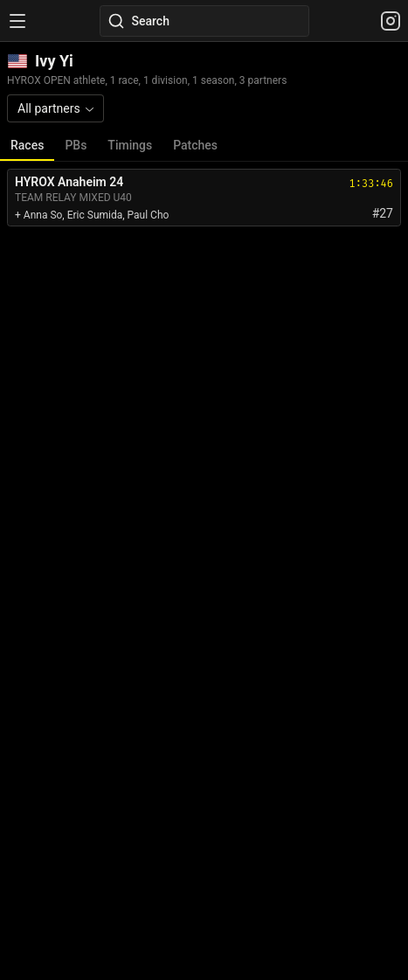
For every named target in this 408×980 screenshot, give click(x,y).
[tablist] (204, 146)
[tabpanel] (204, 198)
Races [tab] (27, 145)
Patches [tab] (195, 145)
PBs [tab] (76, 145)
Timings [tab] (130, 145)
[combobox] (55, 108)
